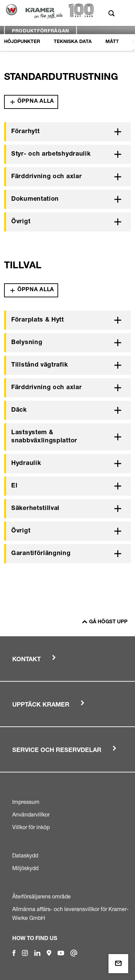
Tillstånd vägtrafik (39, 365)
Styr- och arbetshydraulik (51, 154)
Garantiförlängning (41, 554)
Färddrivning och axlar (46, 177)
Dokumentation (35, 199)
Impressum (26, 802)
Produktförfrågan (40, 31)
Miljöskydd (25, 868)
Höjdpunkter (22, 42)
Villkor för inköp (31, 827)
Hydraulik (26, 464)
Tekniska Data (73, 42)
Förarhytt (25, 132)
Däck (19, 410)
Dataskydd (25, 855)
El (14, 486)
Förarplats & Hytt (38, 320)
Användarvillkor (31, 814)
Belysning (27, 343)
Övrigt (21, 222)
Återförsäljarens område (41, 896)
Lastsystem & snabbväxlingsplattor (44, 437)
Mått (112, 42)
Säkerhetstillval (35, 509)
